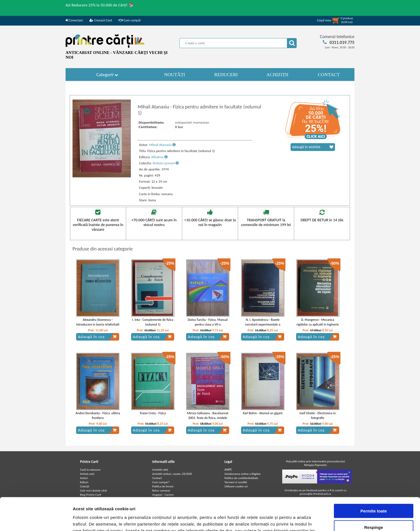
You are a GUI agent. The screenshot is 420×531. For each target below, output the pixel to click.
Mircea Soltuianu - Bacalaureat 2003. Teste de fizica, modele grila (208, 418)
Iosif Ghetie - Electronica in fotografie (317, 415)
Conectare (74, 20)
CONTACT (329, 75)
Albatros (159, 157)
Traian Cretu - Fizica (153, 413)
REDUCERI (226, 75)
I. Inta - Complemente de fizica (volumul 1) (153, 322)
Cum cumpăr (130, 20)
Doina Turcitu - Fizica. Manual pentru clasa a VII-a (208, 322)
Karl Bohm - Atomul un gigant (263, 413)
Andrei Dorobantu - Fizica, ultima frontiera (98, 415)
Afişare (278, 520)
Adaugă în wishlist (313, 147)
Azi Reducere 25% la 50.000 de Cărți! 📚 (100, 5)
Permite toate (373, 482)
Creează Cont (101, 20)
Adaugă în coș (97, 337)
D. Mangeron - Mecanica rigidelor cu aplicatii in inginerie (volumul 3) (317, 324)
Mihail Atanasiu (162, 145)
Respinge (374, 499)
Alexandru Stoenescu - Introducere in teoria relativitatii (98, 322)
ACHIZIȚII (277, 75)
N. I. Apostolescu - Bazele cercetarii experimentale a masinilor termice (263, 324)
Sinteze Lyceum (166, 163)
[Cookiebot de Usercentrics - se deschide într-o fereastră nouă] (36, 520)
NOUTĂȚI (175, 75)
